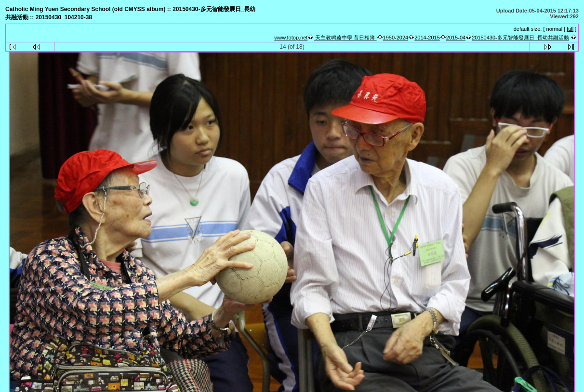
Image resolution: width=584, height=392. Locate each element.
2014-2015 (427, 38)
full (570, 29)
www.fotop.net (291, 38)
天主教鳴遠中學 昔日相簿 (345, 38)
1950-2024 (396, 38)
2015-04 (456, 38)
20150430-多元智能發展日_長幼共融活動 (520, 38)
